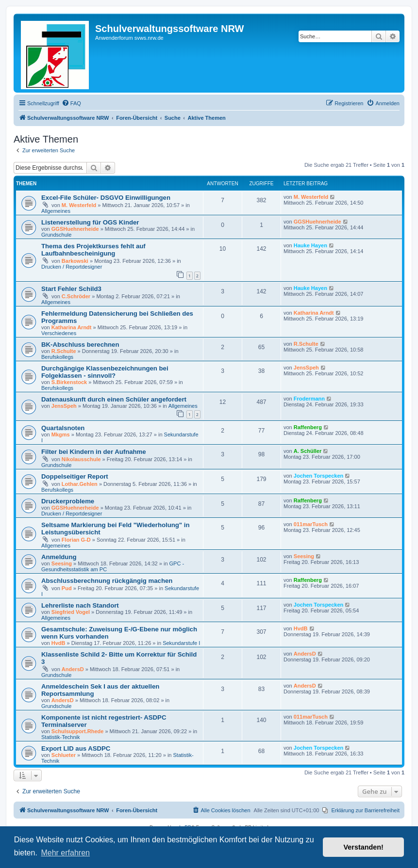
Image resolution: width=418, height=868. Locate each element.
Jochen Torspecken (319, 476)
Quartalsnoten (63, 428)
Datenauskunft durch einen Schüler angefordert (114, 399)
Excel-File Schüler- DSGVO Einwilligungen (106, 198)
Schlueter (64, 755)
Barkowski (75, 261)
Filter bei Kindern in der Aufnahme (94, 452)
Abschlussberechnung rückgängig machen (107, 581)
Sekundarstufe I (181, 643)
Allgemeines (56, 211)
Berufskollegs (57, 357)
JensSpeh (306, 368)
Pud (67, 588)
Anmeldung (59, 557)
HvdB (59, 643)
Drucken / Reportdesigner (72, 267)
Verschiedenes (59, 333)
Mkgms (61, 434)
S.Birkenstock (69, 382)
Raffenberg (308, 427)
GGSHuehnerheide (75, 229)
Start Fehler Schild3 (71, 289)
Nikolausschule (81, 459)
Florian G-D (76, 540)
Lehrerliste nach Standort (80, 605)
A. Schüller (308, 451)
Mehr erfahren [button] (65, 853)
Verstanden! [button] (364, 847)
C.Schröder (76, 296)
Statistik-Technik (60, 737)
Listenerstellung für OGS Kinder (90, 222)
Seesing (62, 563)
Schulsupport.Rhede (78, 731)
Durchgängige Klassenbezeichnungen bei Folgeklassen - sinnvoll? (105, 372)
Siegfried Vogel (71, 612)
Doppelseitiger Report (75, 476)
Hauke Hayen (310, 245)
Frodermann (309, 399)
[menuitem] (71, 103)
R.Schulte (64, 351)
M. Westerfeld (79, 205)
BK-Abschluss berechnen (80, 345)
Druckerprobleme (68, 501)
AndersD (73, 669)
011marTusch (311, 524)
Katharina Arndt (72, 327)
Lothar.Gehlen (80, 484)
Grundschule (56, 235)
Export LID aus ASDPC (76, 748)
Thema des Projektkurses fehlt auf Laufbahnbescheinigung (93, 250)
